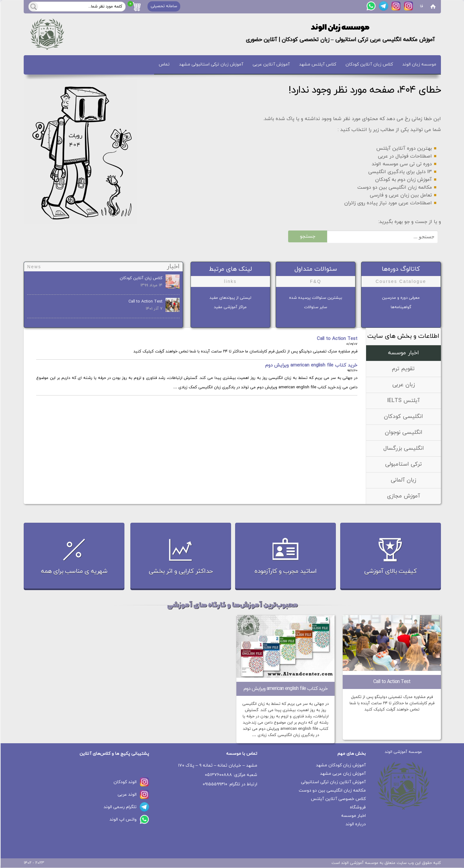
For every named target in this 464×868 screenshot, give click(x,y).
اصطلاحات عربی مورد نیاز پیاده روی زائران (388, 203)
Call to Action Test (145, 302)
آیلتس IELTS (403, 401)
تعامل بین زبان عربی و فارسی (401, 195)
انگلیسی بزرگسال (403, 448)
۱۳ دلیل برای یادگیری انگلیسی (400, 172)
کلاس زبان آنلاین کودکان (369, 64)
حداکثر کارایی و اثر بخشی (181, 571)
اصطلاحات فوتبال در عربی (405, 156)
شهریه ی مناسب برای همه (74, 571)
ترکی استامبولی (403, 464)
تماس (164, 64)
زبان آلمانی (403, 480)
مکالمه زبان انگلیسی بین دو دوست (394, 187)
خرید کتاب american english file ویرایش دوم (311, 365)
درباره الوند (355, 824)
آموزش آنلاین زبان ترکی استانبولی (333, 782)
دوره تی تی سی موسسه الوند (401, 164)
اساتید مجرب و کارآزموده (285, 571)
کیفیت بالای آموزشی (390, 571)
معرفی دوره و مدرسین (401, 298)
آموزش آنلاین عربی (271, 64)
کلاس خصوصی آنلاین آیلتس (338, 799)
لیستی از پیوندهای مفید (230, 298)
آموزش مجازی (403, 496)
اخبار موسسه (403, 353)
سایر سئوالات (315, 307)
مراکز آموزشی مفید (230, 307)
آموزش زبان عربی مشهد (343, 774)
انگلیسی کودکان (403, 417)
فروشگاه (358, 807)
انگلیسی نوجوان (403, 432)
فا (421, 6)
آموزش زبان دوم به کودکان (403, 180)
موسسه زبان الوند (419, 64)
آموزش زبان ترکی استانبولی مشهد (211, 64)
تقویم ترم (403, 369)
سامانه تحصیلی (164, 6)
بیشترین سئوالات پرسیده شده (315, 298)
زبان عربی (403, 385)
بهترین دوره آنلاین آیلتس (404, 148)
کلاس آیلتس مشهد (317, 64)
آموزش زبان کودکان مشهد (341, 765)
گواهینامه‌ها (401, 307)
